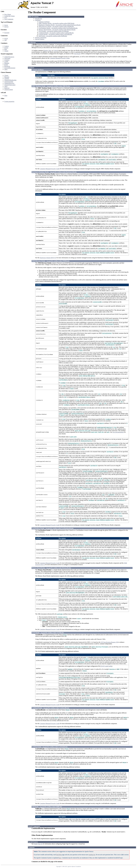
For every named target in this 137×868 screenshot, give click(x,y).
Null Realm (77, 54)
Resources (7, 66)
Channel (7, 79)
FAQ (6, 18)
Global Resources (9, 57)
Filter (6, 96)
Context (7, 46)
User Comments (9, 19)
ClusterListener (9, 90)
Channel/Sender (9, 82)
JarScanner (7, 58)
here (60, 858)
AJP (5, 40)
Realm (6, 65)
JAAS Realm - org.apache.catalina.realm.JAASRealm (54, 31)
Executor (7, 33)
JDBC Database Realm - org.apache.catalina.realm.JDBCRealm (56, 23)
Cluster (6, 51)
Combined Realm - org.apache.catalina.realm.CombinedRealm (56, 33)
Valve (6, 69)
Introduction (38, 19)
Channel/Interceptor (10, 85)
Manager (7, 63)
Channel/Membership (10, 80)
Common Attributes (44, 22)
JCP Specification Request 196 (109, 642)
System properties (9, 101)
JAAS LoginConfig (106, 666)
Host (6, 49)
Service (6, 27)
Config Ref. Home (9, 16)
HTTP (6, 39)
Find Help (59, 855)
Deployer (7, 88)
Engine (6, 48)
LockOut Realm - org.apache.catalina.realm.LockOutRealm (55, 34)
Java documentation (118, 432)
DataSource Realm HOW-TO (48, 258)
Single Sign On (38, 844)
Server (6, 25)
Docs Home (8, 14)
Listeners (7, 60)
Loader (6, 62)
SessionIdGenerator (10, 68)
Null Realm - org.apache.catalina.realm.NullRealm (53, 36)
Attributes (38, 20)
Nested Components (41, 38)
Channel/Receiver (9, 83)
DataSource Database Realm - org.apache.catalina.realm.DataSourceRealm (60, 25)
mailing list (92, 855)
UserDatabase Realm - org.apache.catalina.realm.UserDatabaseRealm (58, 28)
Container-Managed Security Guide (60, 58)
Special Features (40, 39)
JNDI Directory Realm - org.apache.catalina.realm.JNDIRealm (56, 26)
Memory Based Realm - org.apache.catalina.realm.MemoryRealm (57, 30)
